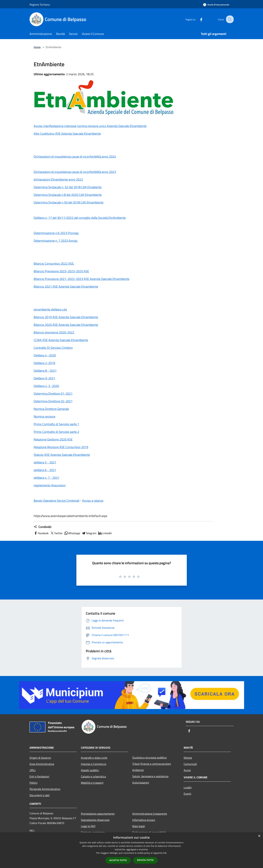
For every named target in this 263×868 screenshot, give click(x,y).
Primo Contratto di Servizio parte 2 (56, 432)
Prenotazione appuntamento (98, 814)
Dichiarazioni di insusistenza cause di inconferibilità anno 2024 (75, 156)
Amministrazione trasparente (150, 814)
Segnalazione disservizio (95, 820)
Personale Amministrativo (45, 789)
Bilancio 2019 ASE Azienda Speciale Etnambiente (66, 317)
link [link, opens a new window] (165, 853)
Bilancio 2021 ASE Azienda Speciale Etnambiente (66, 286)
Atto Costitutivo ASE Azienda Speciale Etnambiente (67, 134)
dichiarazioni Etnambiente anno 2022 (58, 179)
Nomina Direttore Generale (51, 409)
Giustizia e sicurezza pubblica (149, 757)
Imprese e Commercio (94, 764)
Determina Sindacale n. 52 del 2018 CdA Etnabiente (68, 187)
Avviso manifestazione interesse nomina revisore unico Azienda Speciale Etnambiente (90, 126)
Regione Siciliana (40, 5)
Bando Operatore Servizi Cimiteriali (57, 501)
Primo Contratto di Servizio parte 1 (56, 424)
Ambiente (138, 770)
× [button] (259, 836)
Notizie (188, 758)
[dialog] (131, 850)
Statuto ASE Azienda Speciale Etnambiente (62, 455)
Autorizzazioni (141, 783)
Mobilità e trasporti (92, 783)
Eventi (187, 794)
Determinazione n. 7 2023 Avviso (56, 241)
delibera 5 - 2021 (45, 462)
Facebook (41, 533)
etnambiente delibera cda (50, 309)
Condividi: (43, 527)
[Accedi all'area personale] (216, 5)
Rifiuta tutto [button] (145, 860)
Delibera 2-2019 (44, 363)
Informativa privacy (144, 820)
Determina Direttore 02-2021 (53, 401)
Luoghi (188, 787)
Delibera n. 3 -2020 (46, 386)
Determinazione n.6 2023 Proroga (56, 233)
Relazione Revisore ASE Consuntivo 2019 (61, 447)
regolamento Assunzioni (50, 485)
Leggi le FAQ (88, 826)
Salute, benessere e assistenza (150, 776)
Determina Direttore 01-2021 (53, 394)
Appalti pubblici (90, 770)
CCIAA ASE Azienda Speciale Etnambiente (61, 340)
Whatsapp (72, 533)
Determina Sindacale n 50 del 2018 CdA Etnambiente (69, 202)
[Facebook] (199, 19)
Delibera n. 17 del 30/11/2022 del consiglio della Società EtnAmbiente (80, 218)
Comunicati (190, 764)
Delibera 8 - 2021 (45, 371)
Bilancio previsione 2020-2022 (54, 332)
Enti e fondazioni (39, 776)
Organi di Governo (40, 758)
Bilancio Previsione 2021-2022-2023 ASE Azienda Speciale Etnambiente (82, 279)
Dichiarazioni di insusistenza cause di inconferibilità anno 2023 (75, 172)
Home (37, 47)
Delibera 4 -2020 (45, 355)
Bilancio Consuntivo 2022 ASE (54, 264)
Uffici (33, 770)
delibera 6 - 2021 (45, 470)
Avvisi (187, 770)
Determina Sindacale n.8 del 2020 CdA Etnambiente (68, 195)
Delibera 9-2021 (44, 378)
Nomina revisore (45, 416)
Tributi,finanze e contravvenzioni (152, 764)
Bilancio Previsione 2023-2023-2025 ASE (61, 271)
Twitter (56, 533)
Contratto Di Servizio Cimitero (53, 348)
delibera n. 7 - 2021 (47, 478)
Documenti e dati (40, 795)
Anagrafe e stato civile (94, 758)
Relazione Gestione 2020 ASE (53, 439)
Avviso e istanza (93, 501)
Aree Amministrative (42, 764)
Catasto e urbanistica (93, 776)
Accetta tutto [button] (118, 860)
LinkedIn (105, 533)
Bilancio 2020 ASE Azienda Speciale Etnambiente (66, 325)
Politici (34, 783)
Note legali (139, 826)
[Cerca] (229, 19)
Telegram (89, 533)
